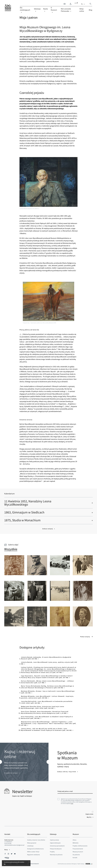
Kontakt (75, 858)
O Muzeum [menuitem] (54, 9)
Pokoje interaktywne (56, 849)
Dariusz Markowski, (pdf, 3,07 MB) (47, 682)
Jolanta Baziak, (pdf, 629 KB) (49, 663)
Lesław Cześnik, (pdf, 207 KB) (49, 670)
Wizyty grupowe (32, 843)
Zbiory (75, 840)
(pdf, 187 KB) (49, 723)
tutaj (72, 803)
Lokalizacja (30, 846)
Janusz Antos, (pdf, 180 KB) (46, 729)
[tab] (11, 549)
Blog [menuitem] (90, 10)
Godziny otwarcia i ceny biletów (36, 840)
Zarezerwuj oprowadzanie (57, 846)
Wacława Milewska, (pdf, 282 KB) (48, 692)
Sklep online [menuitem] (82, 10)
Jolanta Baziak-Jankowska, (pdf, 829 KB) (46, 658)
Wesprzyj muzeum (78, 852)
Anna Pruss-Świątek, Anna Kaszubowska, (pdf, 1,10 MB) (45, 712)
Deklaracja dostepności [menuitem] (34, 864)
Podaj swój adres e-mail (65, 791)
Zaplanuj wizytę (54, 840)
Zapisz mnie (89, 813)
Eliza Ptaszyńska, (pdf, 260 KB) (47, 717)
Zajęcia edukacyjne (55, 843)
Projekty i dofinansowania (80, 846)
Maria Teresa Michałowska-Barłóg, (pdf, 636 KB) (47, 687)
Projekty (52, 852)
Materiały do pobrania (56, 855)
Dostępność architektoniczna (35, 849)
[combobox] (83, 4)
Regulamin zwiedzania (33, 855)
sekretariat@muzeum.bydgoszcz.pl (14, 845)
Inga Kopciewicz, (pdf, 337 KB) (47, 677)
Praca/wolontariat (78, 849)
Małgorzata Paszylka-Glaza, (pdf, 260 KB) (43, 707)
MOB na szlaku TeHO (33, 852)
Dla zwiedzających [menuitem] (25, 9)
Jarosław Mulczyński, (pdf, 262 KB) (47, 702)
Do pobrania (76, 855)
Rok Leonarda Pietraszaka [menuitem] (66, 10)
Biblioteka (76, 843)
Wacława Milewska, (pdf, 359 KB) (47, 697)
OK (5, 864)
